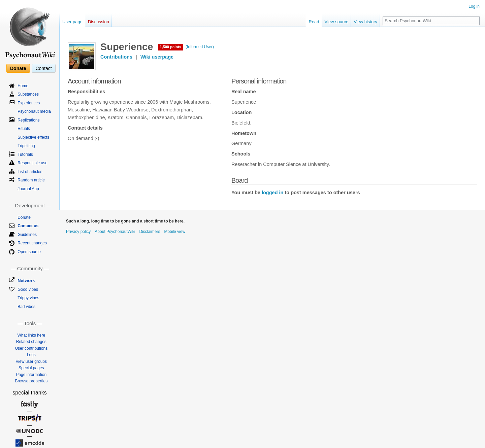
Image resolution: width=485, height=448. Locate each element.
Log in (474, 6)
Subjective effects (33, 137)
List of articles (30, 172)
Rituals (24, 129)
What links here (31, 335)
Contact (43, 68)
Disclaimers (150, 232)
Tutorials (25, 154)
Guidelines (27, 235)
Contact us (28, 226)
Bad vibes (26, 307)
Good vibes (28, 289)
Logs (31, 355)
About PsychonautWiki (115, 232)
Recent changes (32, 243)
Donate (18, 68)
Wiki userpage (157, 57)
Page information (31, 375)
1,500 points (170, 47)
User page (72, 22)
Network (26, 281)
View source (337, 22)
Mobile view (175, 232)
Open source (29, 252)
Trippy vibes (28, 298)
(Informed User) (200, 47)
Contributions (116, 57)
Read (314, 22)
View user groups (31, 361)
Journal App (28, 189)
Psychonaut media (34, 111)
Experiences (29, 103)
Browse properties (31, 381)
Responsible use (33, 163)
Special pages (31, 368)
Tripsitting (26, 146)
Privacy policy (78, 232)
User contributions (31, 348)
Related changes (31, 342)
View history (365, 22)
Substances (28, 94)
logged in (272, 193)
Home (23, 86)
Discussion (99, 22)
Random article (31, 180)
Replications (28, 120)
